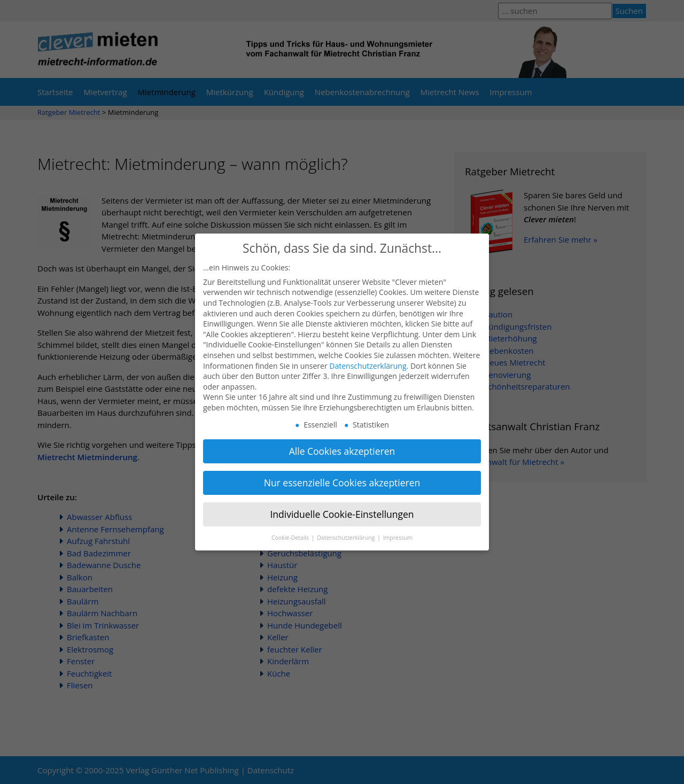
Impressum (398, 528)
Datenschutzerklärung (368, 356)
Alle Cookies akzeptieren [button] (342, 442)
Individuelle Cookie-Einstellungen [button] (342, 504)
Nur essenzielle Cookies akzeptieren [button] (342, 473)
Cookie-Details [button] (291, 528)
